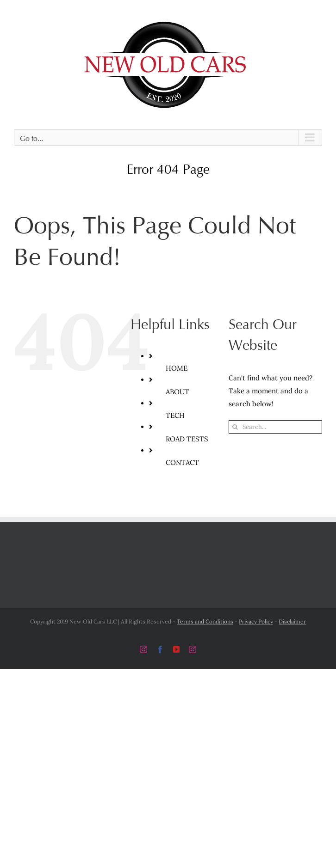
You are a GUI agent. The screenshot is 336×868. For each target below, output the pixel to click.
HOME (177, 368)
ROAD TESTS (187, 439)
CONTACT (182, 462)
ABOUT (177, 392)
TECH (175, 415)
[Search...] (275, 427)
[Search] (235, 427)
